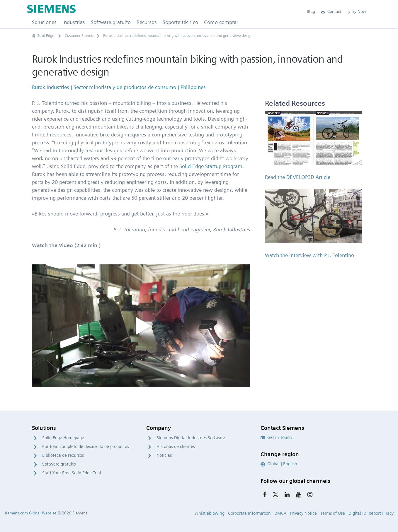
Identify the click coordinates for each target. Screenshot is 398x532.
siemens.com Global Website (30, 513)
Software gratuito (59, 464)
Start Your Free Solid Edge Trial (72, 473)
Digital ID (357, 513)
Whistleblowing (210, 513)
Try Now (357, 11)
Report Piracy (381, 513)
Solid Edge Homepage (63, 438)
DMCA (280, 513)
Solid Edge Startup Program (211, 166)
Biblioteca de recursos (63, 455)
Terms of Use (333, 513)
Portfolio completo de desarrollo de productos (86, 447)
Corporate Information (249, 513)
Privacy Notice (303, 513)
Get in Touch (276, 437)
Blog (311, 11)
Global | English (279, 464)
